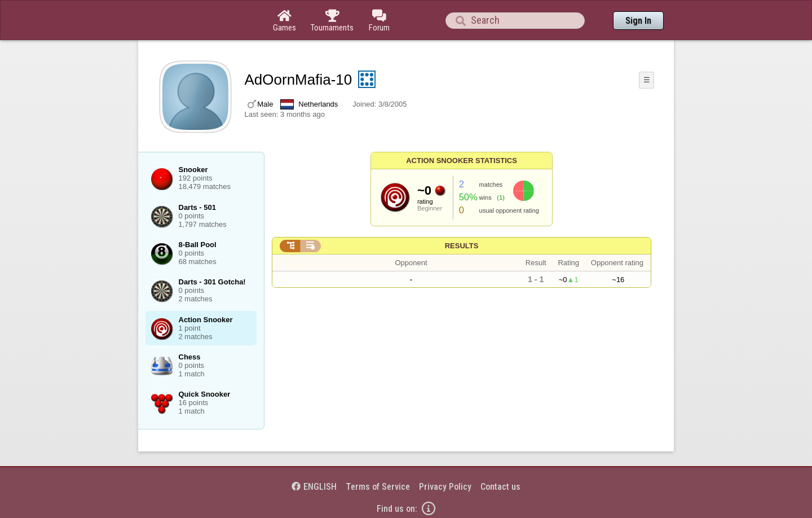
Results (462, 246)
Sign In (638, 21)
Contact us (500, 487)
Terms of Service (378, 487)
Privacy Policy (445, 487)
